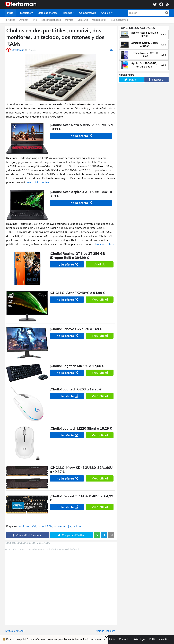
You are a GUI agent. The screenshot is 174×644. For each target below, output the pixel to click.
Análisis (100, 264)
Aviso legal (139, 639)
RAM (50, 527)
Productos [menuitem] (25, 13)
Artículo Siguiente (105, 631)
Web (163, 34)
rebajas (67, 527)
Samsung (83, 20)
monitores (24, 527)
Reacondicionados (51, 20)
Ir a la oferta (79, 136)
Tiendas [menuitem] (67, 13)
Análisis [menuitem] (106, 13)
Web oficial (100, 299)
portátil (42, 527)
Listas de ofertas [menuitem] (48, 13)
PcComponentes (119, 20)
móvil (34, 527)
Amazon (24, 20)
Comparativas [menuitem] (88, 13)
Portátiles (10, 20)
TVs (35, 20)
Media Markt (99, 20)
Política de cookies (159, 639)
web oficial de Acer (38, 182)
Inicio (112, 639)
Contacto (124, 639)
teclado (77, 527)
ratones (58, 527)
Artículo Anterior (15, 631)
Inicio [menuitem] (10, 13)
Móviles (69, 20)
